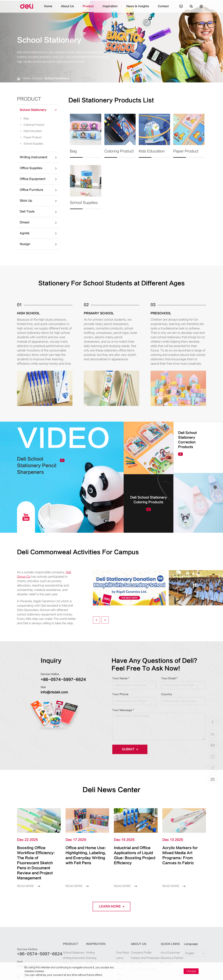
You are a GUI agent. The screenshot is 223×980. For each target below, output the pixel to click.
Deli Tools (39, 212)
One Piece (123, 953)
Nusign (39, 244)
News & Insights (138, 9)
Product (88, 9)
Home (48, 9)
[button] (96, 620)
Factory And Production (145, 958)
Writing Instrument (39, 157)
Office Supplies (39, 168)
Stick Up (39, 201)
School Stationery (57, 78)
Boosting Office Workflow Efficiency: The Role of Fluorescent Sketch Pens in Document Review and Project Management (36, 863)
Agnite (39, 233)
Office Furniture (39, 190)
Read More (29, 886)
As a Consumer (170, 953)
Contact (163, 9)
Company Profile (141, 953)
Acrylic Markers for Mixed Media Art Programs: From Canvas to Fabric (180, 855)
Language (191, 944)
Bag (24, 118)
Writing (90, 953)
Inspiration (110, 9)
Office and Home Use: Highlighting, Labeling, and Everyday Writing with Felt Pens (86, 855)
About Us (67, 9)
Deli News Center (111, 790)
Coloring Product (31, 125)
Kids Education (30, 131)
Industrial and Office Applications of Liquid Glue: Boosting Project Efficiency (135, 855)
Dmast (39, 222)
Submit (130, 749)
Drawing (91, 958)
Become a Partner (172, 958)
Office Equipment (39, 179)
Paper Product (30, 137)
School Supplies (31, 144)
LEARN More (111, 906)
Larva (120, 958)
